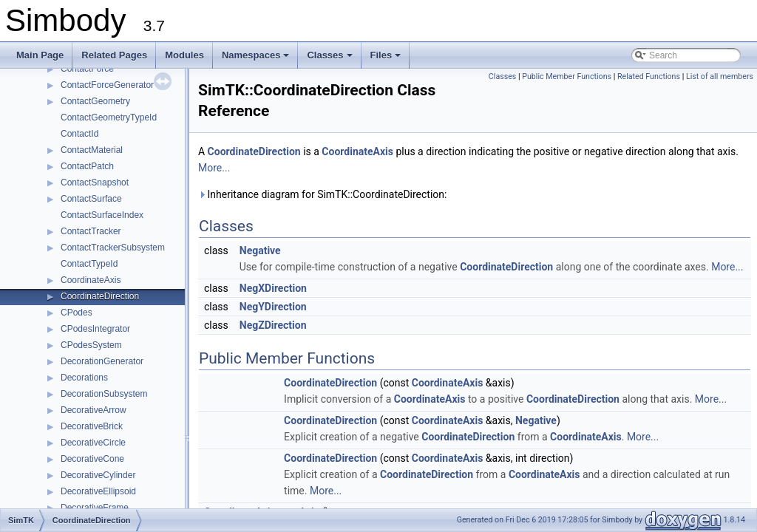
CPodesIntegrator (95, 329)
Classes (330, 59)
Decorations (84, 378)
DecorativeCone (92, 459)
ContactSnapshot (95, 183)
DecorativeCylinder (98, 475)
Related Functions (649, 76)
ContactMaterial (92, 150)
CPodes (77, 313)
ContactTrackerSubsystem (113, 248)
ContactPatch (87, 166)
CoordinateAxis (91, 280)
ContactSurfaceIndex (102, 215)
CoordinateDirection (100, 296)
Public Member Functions (567, 76)
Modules (184, 55)
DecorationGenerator (102, 361)
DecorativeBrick (92, 426)
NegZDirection (273, 325)
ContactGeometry (95, 101)
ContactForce (87, 69)
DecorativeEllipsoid (98, 491)
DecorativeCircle (93, 443)
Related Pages (114, 55)
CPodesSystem (91, 345)
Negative (260, 250)
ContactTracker (91, 231)
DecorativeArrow (94, 410)
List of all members (720, 76)
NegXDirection (273, 288)
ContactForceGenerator (107, 85)
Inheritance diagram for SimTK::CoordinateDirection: (322, 194)
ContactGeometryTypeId (109, 117)
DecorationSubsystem (104, 394)
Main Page (40, 55)
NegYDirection (273, 307)
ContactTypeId (89, 264)
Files (387, 59)
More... (214, 168)
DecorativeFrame (95, 508)
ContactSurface (91, 199)
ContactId (79, 134)
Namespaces (257, 59)
